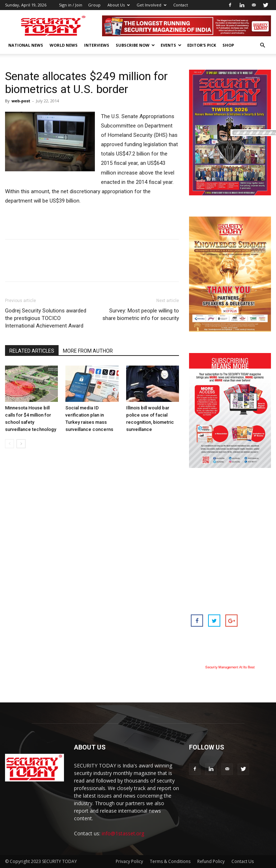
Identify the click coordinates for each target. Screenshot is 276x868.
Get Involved (151, 5)
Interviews (97, 45)
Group (94, 5)
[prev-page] (10, 444)
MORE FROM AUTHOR (88, 351)
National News (26, 45)
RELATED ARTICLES (32, 351)
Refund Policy (211, 861)
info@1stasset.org (123, 833)
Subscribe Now (135, 45)
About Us (119, 5)
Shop (228, 45)
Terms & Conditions (170, 861)
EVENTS (171, 45)
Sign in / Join (71, 5)
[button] (262, 45)
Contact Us (243, 861)
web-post (21, 101)
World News (64, 45)
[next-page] (21, 444)
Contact (181, 5)
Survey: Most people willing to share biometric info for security (141, 314)
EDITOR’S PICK (202, 45)
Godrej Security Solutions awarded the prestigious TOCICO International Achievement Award (46, 318)
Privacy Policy (129, 861)
